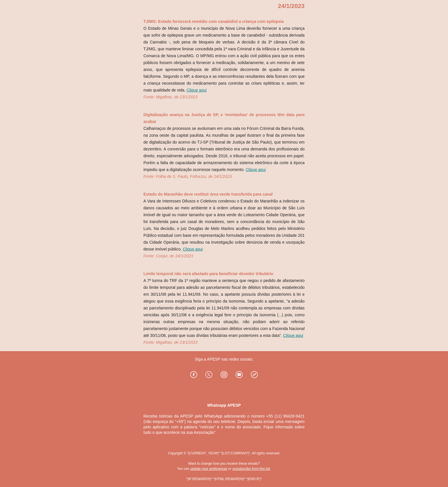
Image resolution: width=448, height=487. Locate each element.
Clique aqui (197, 90)
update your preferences (209, 469)
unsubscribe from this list (251, 469)
